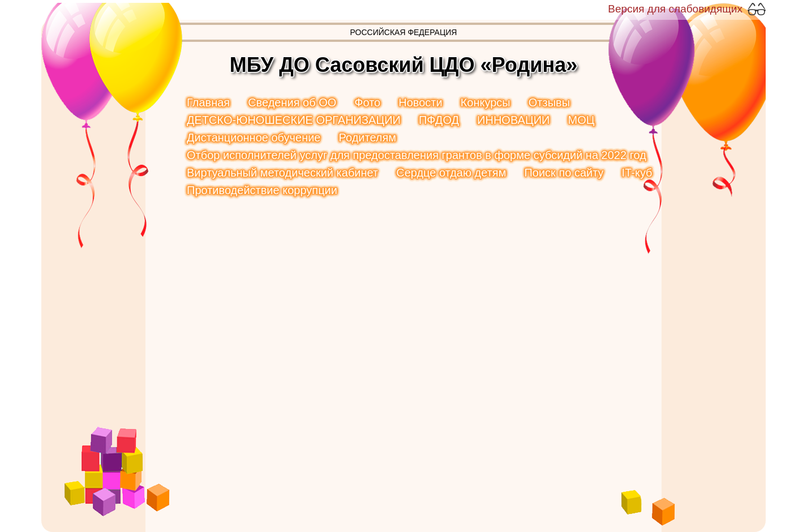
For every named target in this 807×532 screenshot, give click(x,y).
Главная (208, 102)
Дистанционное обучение (254, 138)
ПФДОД (439, 120)
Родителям (367, 138)
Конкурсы (486, 102)
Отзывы (549, 102)
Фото (367, 102)
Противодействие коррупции (262, 190)
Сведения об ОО (292, 102)
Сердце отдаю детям (451, 173)
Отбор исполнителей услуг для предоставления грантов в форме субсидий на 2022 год (417, 155)
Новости (420, 102)
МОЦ (581, 120)
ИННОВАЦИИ (513, 120)
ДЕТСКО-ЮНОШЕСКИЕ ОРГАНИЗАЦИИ (294, 120)
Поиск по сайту (564, 173)
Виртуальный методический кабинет (282, 173)
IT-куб (637, 173)
